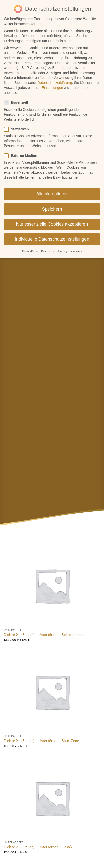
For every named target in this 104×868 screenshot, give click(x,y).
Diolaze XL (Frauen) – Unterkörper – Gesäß (38, 847)
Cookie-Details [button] (31, 245)
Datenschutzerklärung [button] (54, 245)
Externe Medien (23, 149)
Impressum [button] (75, 245)
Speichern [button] (52, 203)
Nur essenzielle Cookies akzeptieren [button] (52, 218)
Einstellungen (52, 81)
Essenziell (18, 96)
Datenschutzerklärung (55, 76)
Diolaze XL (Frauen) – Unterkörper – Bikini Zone (41, 741)
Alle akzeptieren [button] (52, 188)
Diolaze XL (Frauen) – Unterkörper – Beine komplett (45, 635)
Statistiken (19, 123)
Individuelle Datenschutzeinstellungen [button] (52, 233)
